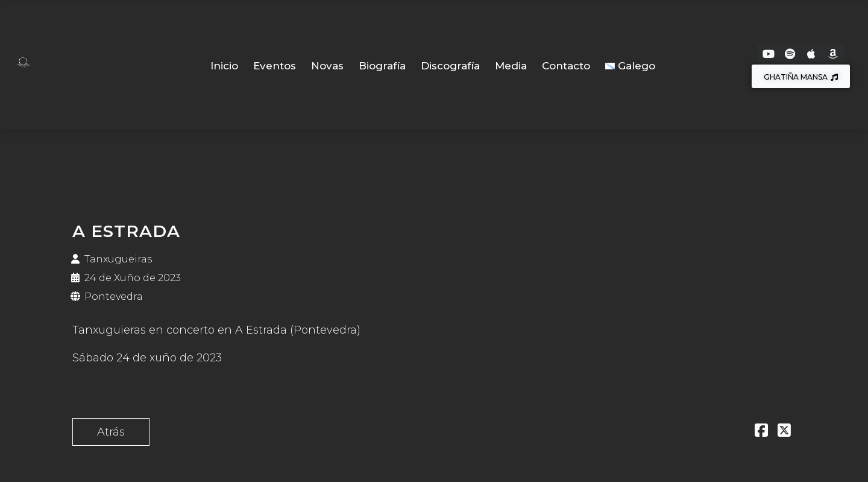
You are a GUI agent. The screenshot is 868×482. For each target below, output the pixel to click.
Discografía (450, 66)
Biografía (382, 66)
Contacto (566, 66)
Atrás (111, 432)
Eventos (275, 66)
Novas (327, 66)
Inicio (224, 66)
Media (511, 66)
